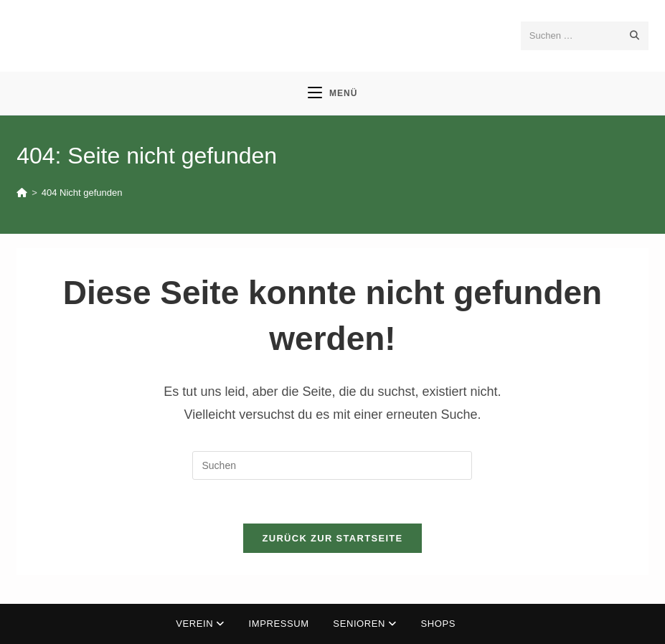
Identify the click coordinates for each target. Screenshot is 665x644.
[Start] (22, 193)
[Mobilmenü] (333, 93)
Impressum (279, 624)
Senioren (365, 624)
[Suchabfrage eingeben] (332, 465)
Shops (439, 624)
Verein (200, 624)
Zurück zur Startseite (332, 538)
